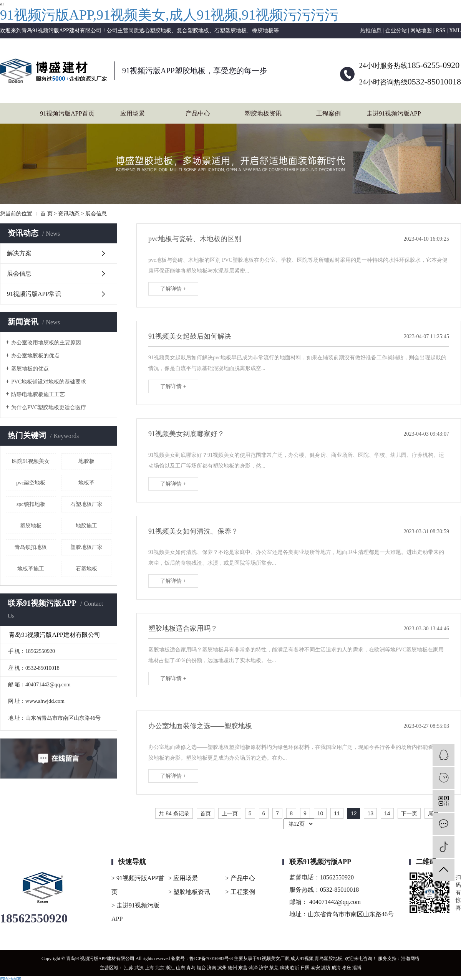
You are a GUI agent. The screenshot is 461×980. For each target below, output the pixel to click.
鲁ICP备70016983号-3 (211, 959)
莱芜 (274, 968)
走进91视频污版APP (394, 113)
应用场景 (133, 113)
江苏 (129, 968)
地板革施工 (31, 569)
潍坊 (326, 968)
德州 (232, 968)
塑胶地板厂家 (86, 547)
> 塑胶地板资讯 (189, 892)
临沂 (295, 968)
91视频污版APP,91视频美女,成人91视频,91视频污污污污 (169, 15)
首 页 (46, 214)
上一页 (230, 813)
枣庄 (347, 968)
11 (337, 813)
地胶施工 (86, 526)
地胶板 (86, 461)
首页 (206, 813)
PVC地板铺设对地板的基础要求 (49, 382)
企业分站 (396, 31)
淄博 (357, 968)
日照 (305, 968)
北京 (160, 968)
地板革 (86, 483)
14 (387, 813)
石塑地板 (86, 569)
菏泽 (253, 968)
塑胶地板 (31, 526)
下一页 (409, 813)
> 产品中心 (240, 878)
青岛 (191, 968)
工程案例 (328, 113)
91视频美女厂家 (273, 959)
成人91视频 (302, 959)
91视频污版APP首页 (67, 113)
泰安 (315, 968)
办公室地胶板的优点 (35, 356)
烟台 (201, 968)
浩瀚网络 (410, 959)
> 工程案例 (240, 892)
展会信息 (96, 214)
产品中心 (198, 113)
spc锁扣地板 (31, 504)
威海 (336, 968)
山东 (181, 968)
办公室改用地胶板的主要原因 (46, 343)
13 (370, 813)
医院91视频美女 (31, 461)
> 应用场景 (183, 878)
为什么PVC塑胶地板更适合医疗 (49, 407)
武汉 (139, 968)
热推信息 (371, 31)
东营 (243, 968)
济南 (212, 968)
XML (455, 31)
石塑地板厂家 (86, 504)
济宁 (264, 968)
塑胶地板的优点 (30, 369)
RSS (440, 31)
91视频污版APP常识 (34, 294)
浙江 (170, 968)
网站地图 (421, 31)
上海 (149, 968)
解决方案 (19, 253)
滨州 (222, 968)
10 (320, 813)
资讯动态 (69, 214)
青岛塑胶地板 (328, 959)
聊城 (284, 968)
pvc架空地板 (31, 483)
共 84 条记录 (174, 813)
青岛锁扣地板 (31, 547)
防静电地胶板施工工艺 (38, 394)
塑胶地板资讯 (263, 113)
